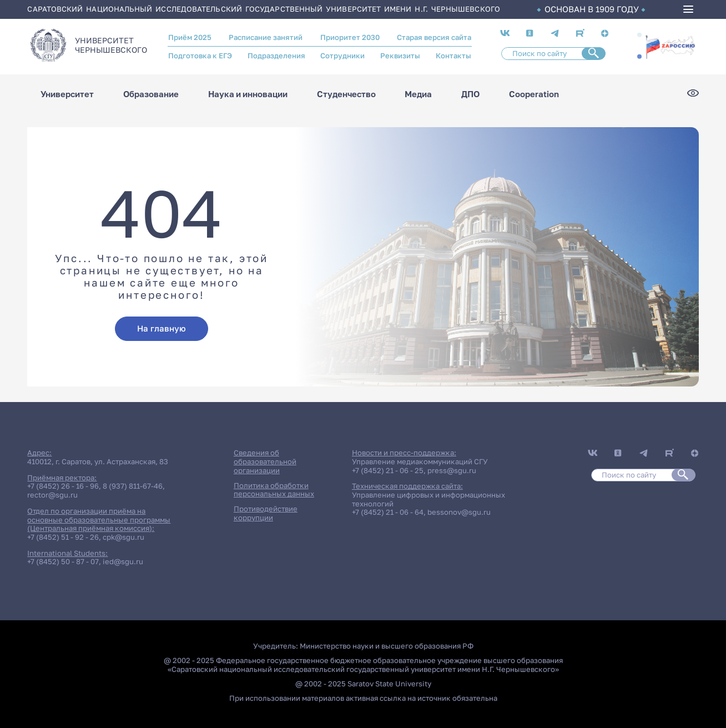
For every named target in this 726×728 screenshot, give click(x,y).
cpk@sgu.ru (123, 537)
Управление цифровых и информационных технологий (428, 499)
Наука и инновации (248, 94)
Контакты (453, 56)
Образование (151, 94)
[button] (639, 35)
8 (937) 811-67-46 (133, 486)
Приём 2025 (190, 37)
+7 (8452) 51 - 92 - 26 (63, 537)
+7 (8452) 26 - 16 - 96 (63, 486)
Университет (67, 94)
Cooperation (534, 94)
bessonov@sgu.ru (459, 512)
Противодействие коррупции (266, 513)
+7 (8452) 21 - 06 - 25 (388, 470)
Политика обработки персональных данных (274, 490)
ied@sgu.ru (123, 561)
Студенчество (346, 94)
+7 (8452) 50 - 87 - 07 (63, 561)
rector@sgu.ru (52, 495)
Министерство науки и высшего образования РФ (387, 646)
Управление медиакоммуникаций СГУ (420, 461)
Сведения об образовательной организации (265, 461)
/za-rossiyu (670, 46)
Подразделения (276, 56)
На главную (162, 328)
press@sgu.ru (452, 470)
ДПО (470, 94)
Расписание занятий (266, 37)
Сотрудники (342, 56)
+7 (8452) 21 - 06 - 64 (388, 512)
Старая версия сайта (434, 37)
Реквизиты (400, 56)
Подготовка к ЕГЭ (200, 56)
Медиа (418, 94)
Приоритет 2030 (350, 37)
